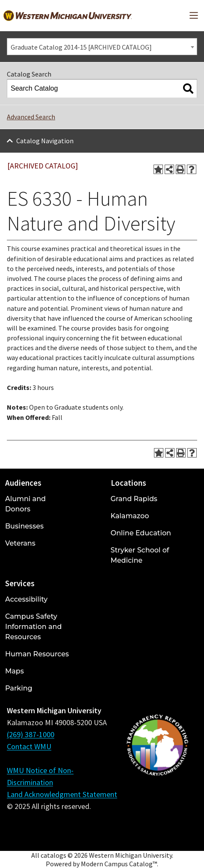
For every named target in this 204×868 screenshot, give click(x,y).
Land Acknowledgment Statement (62, 794)
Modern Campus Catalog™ (119, 864)
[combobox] (102, 47)
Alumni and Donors (25, 504)
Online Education (141, 533)
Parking (19, 688)
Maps (15, 671)
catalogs (53, 855)
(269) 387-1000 (31, 734)
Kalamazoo (130, 516)
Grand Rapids (134, 499)
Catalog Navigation (45, 141)
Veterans (20, 543)
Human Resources (37, 654)
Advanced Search (31, 117)
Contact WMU (29, 746)
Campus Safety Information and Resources (33, 627)
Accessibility (26, 599)
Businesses (24, 526)
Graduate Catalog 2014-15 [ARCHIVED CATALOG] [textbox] (81, 47)
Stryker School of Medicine (140, 555)
